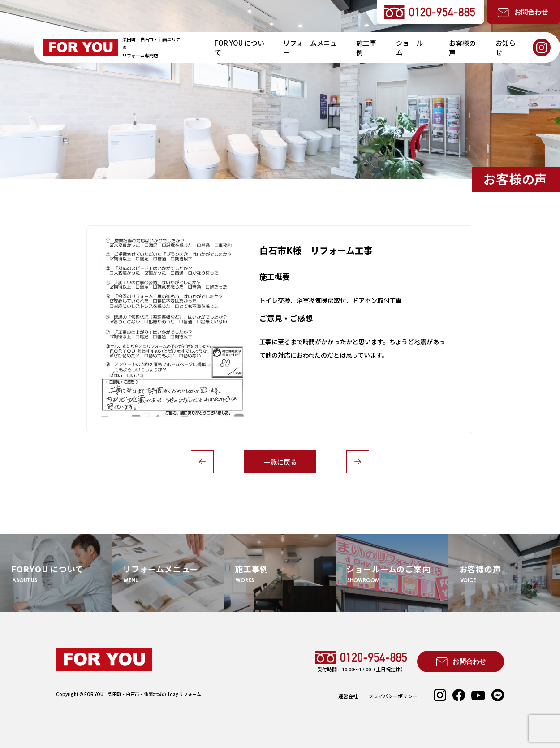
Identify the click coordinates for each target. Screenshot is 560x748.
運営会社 (348, 696)
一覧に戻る (280, 462)
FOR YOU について (239, 48)
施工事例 (366, 48)
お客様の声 (462, 48)
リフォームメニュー (310, 48)
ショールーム (413, 48)
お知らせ (506, 48)
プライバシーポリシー (393, 696)
